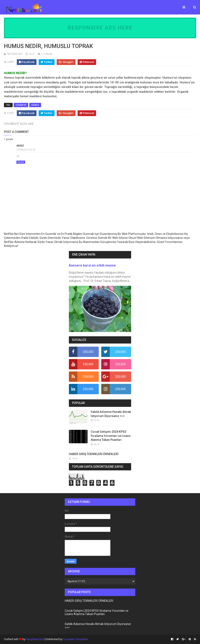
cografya (21, 105)
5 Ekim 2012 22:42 (26, 150)
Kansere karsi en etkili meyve (92, 265)
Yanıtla (21, 162)
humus (35, 105)
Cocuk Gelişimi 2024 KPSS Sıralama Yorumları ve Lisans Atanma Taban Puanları (111, 436)
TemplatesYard (35, 639)
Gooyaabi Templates (75, 639)
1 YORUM (47, 54)
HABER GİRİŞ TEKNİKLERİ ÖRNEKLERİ (94, 454)
